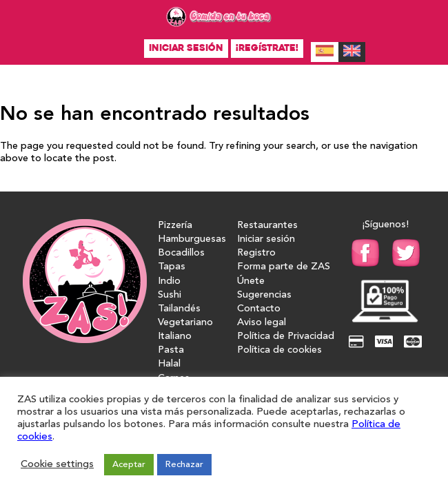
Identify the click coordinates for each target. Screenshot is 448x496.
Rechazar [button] (184, 465)
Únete (251, 281)
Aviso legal (262, 323)
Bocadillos (181, 253)
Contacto (259, 309)
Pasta (171, 350)
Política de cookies (279, 350)
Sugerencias (264, 295)
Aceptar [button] (129, 465)
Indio (169, 281)
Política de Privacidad (286, 337)
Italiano (175, 337)
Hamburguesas (192, 239)
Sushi (170, 295)
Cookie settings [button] (57, 465)
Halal (169, 364)
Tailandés (179, 309)
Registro (256, 253)
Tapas (172, 267)
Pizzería (175, 226)
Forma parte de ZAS (284, 267)
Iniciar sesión (186, 48)
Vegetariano (185, 323)
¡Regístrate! (267, 48)
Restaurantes (267, 226)
